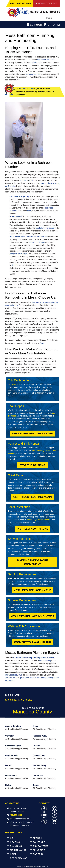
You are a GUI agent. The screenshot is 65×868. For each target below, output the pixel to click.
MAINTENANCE (18, 850)
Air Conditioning (12, 729)
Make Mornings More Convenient (32, 562)
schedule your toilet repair (38, 520)
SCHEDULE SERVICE (46, 3)
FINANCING (39, 850)
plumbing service (33, 74)
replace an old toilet (46, 60)
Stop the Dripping (32, 465)
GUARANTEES (41, 846)
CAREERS (38, 854)
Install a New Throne (32, 529)
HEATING (15, 842)
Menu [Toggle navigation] (51, 18)
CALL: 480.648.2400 (21, 3)
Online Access (27, 867)
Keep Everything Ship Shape (32, 433)
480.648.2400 (27, 89)
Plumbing (24, 729)
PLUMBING (16, 846)
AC (12, 838)
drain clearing (45, 661)
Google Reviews (19, 700)
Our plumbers (14, 384)
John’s (34, 63)
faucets (23, 180)
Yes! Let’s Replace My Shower (33, 616)
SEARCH (38, 838)
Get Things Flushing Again (32, 497)
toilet (29, 211)
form (42, 343)
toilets (32, 180)
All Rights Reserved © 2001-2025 (40, 867)
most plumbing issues (45, 228)
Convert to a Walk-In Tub (32, 642)
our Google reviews (14, 675)
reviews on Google (37, 242)
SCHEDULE (39, 842)
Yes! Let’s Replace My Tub (32, 590)
